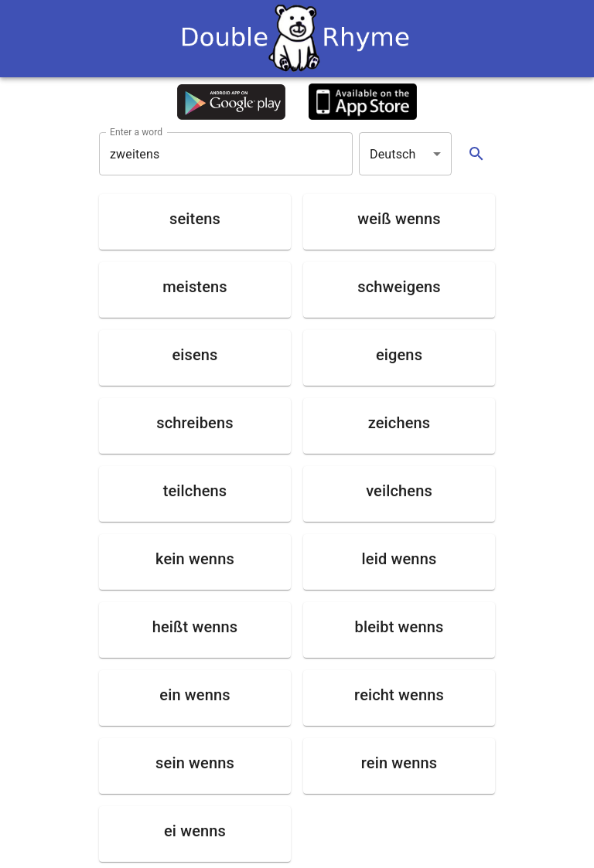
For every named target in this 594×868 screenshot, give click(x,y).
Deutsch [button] (393, 154)
